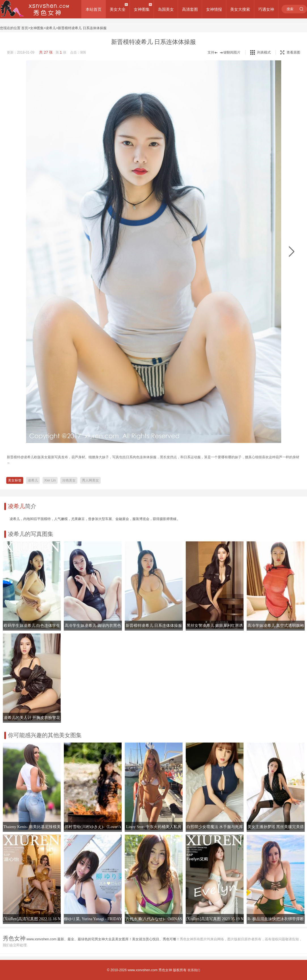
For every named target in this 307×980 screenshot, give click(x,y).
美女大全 (118, 9)
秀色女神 (165, 970)
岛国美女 (166, 9)
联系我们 (194, 970)
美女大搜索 (240, 9)
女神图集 (142, 9)
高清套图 (190, 9)
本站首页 (94, 9)
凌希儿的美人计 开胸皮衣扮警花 (32, 718)
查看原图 (290, 52)
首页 (25, 28)
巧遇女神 (266, 9)
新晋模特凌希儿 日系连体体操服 (82, 28)
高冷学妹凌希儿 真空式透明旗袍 (276, 626)
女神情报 (214, 9)
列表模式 (264, 52)
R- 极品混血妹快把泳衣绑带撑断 (276, 919)
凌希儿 (51, 28)
